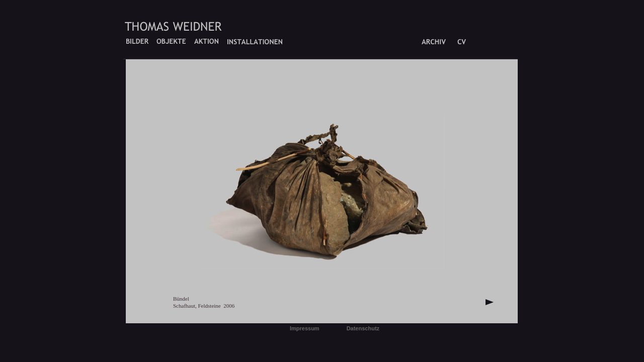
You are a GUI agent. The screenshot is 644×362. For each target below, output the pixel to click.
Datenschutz (363, 328)
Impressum (305, 328)
